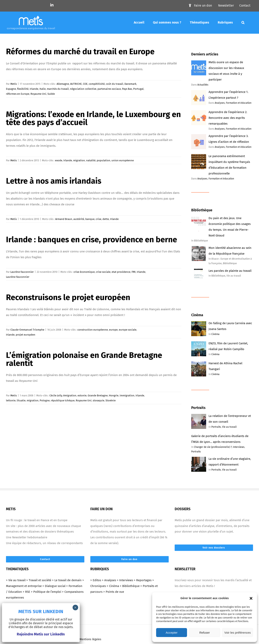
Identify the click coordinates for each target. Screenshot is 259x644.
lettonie (11, 400)
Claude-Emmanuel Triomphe (27, 330)
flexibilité (23, 89)
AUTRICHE (76, 84)
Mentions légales (90, 639)
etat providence (121, 272)
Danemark (130, 84)
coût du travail (115, 84)
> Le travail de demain (67, 580)
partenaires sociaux (109, 89)
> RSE (26, 592)
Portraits (216, 427)
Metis (14, 84)
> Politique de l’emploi (46, 592)
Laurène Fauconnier (22, 272)
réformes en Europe (18, 94)
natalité (91, 160)
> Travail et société (39, 580)
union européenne (123, 160)
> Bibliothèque (130, 586)
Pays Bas (127, 89)
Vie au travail (229, 427)
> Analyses (109, 580)
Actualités (203, 85)
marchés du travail (58, 89)
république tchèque (63, 400)
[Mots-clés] (243, 23)
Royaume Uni (38, 94)
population (103, 160)
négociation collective (83, 89)
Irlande (34, 89)
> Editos (96, 580)
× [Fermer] (75, 608)
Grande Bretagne (98, 395)
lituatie (21, 400)
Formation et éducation (239, 103)
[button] (251, 598)
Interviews (239, 447)
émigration (70, 395)
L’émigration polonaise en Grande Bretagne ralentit (84, 359)
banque (90, 219)
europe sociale (128, 330)
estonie (82, 395)
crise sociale (103, 272)
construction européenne (93, 330)
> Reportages (143, 580)
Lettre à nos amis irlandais (54, 181)
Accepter (172, 633)
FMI (134, 272)
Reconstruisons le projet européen (68, 297)
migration (79, 160)
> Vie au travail (16, 580)
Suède (51, 94)
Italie (43, 89)
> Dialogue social (54, 586)
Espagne (11, 89)
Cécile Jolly (56, 395)
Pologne (45, 400)
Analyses (220, 103)
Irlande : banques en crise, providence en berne (92, 240)
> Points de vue (114, 592)
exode (59, 160)
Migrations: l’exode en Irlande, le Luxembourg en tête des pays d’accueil (93, 118)
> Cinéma (113, 586)
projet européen (26, 335)
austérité (79, 219)
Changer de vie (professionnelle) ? (213, 447)
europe (113, 330)
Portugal (138, 89)
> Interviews (125, 580)
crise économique (84, 272)
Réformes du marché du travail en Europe (80, 52)
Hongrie (114, 395)
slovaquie (98, 400)
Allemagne (63, 84)
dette (106, 219)
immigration (127, 395)
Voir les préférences (238, 633)
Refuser (205, 633)
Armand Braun (64, 219)
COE (85, 84)
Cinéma (215, 334)
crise (98, 219)
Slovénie (111, 400)
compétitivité (97, 84)
